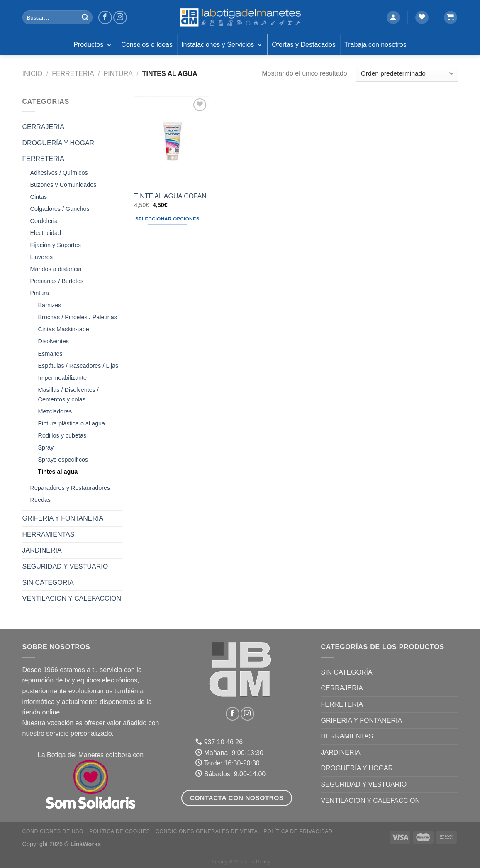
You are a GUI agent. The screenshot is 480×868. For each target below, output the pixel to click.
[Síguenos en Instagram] (120, 18)
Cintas (39, 197)
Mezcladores (55, 411)
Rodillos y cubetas (62, 435)
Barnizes (50, 305)
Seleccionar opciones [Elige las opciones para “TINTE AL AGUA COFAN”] (167, 219)
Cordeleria (44, 221)
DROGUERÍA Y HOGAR (58, 143)
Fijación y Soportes (56, 245)
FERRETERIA (73, 74)
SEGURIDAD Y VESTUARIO (65, 566)
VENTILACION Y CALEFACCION (72, 598)
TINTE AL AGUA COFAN (170, 196)
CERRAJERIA (43, 127)
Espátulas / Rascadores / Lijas (78, 366)
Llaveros (41, 257)
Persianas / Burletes (57, 281)
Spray (46, 447)
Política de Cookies (119, 831)
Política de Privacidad (298, 831)
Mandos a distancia (56, 269)
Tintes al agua (58, 472)
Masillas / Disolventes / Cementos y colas (68, 395)
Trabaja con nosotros (375, 45)
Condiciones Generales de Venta (207, 831)
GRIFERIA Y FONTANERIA (63, 518)
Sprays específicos (63, 460)
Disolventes (54, 341)
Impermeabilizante (63, 378)
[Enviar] (85, 17)
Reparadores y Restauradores (70, 488)
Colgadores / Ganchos (60, 209)
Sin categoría (48, 583)
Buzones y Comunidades (63, 185)
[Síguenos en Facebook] (105, 18)
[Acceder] (393, 18)
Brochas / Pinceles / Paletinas (78, 317)
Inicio (33, 74)
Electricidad (46, 233)
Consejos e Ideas (147, 45)
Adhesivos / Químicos (59, 173)
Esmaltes (50, 354)
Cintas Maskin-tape (64, 329)
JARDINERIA (42, 550)
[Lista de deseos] (422, 18)
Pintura (118, 74)
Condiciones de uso (53, 831)
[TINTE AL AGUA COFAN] (171, 141)
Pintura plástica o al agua (72, 423)
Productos (93, 45)
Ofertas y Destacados (304, 45)
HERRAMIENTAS (49, 534)
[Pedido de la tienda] (407, 74)
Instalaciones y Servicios (222, 45)
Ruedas (41, 500)
